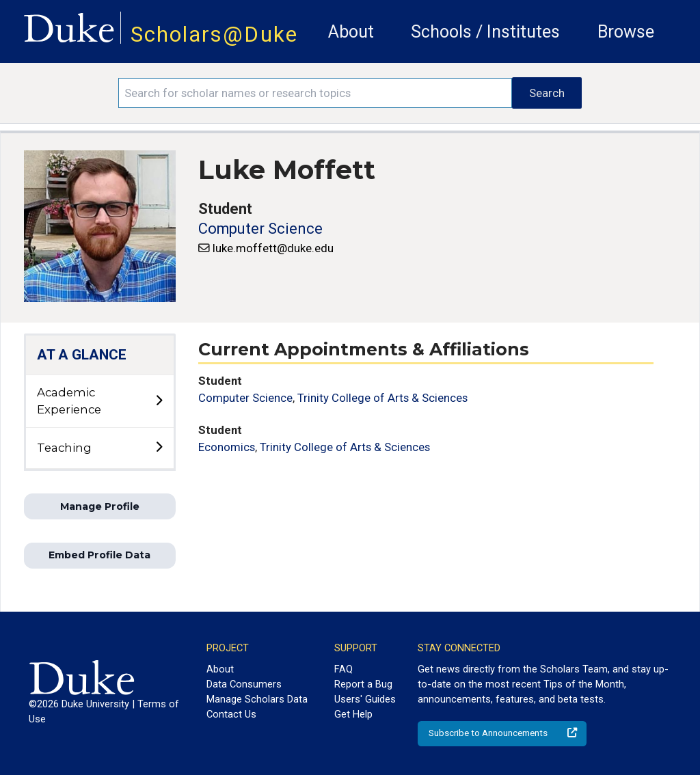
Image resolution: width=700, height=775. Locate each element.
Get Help (353, 714)
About (351, 32)
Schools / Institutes (485, 32)
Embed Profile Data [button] (99, 555)
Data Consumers (244, 684)
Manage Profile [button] (100, 506)
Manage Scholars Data (257, 699)
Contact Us (231, 714)
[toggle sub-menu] (159, 401)
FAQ (344, 669)
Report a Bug (363, 684)
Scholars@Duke (214, 35)
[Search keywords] (315, 93)
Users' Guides (365, 699)
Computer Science (260, 229)
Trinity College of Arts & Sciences (382, 398)
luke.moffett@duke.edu (273, 248)
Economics (227, 447)
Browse (626, 32)
